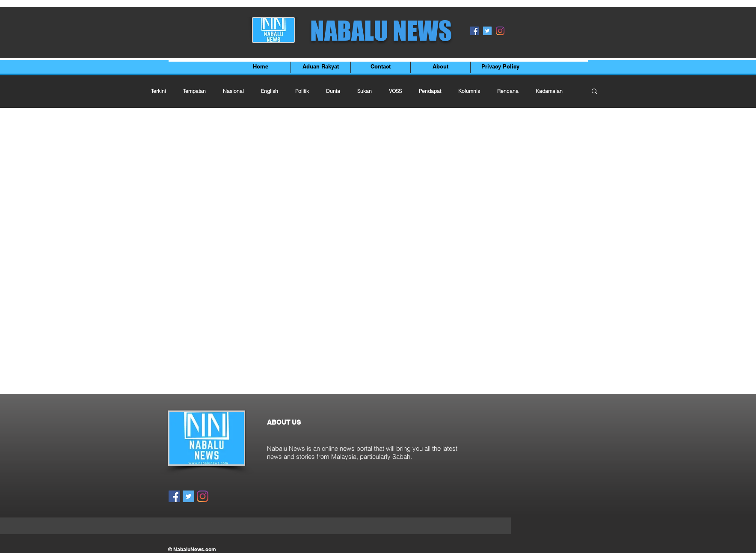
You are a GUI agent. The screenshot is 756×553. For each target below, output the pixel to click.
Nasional (233, 91)
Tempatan (194, 91)
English (270, 91)
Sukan (365, 91)
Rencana (508, 91)
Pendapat (430, 91)
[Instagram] (500, 31)
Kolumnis (469, 91)
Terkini (159, 91)
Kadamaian (549, 91)
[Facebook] (474, 31)
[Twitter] (487, 31)
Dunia (333, 91)
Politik (302, 91)
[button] (594, 92)
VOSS (395, 91)
